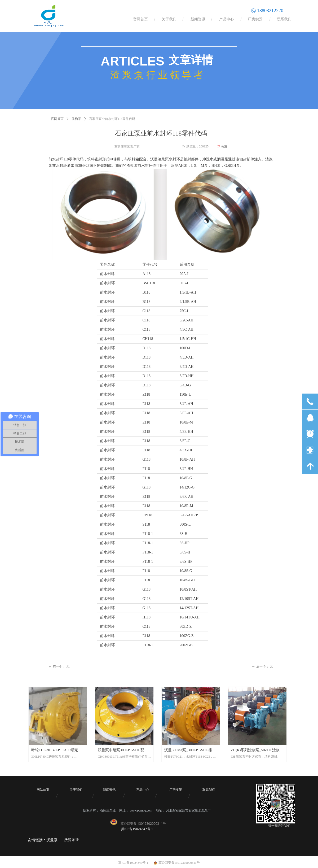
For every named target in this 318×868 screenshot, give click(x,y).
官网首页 (57, 119)
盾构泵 (76, 119)
